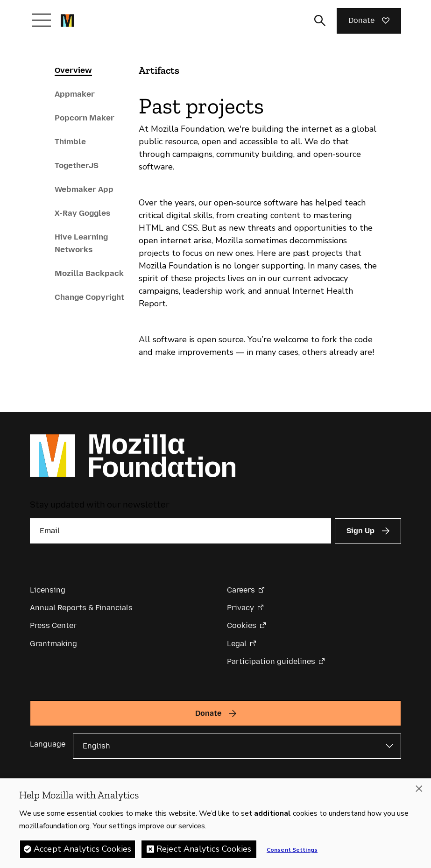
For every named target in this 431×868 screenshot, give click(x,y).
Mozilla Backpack (89, 273)
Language (48, 744)
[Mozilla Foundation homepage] (67, 21)
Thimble (70, 141)
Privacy (240, 608)
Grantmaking (53, 644)
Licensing (48, 590)
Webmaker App (84, 189)
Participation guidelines (271, 661)
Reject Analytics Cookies (204, 850)
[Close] (419, 790)
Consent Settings (292, 851)
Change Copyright (89, 297)
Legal (237, 644)
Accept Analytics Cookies (82, 850)
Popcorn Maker (85, 118)
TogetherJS (77, 165)
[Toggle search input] (320, 21)
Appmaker (75, 94)
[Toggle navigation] (42, 20)
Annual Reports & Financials (81, 608)
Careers (241, 590)
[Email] (180, 531)
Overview (73, 70)
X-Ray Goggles (82, 213)
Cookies (242, 625)
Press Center (53, 625)
